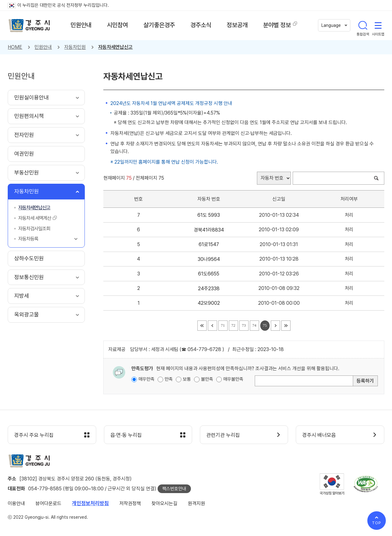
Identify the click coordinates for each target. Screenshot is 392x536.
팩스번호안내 (174, 489)
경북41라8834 (209, 230)
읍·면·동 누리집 (126, 435)
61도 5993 (209, 215)
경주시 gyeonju (29, 26)
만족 (169, 379)
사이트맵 (378, 25)
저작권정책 (130, 503)
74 (254, 325)
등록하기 (365, 381)
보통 (187, 379)
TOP (377, 523)
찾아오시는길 (164, 503)
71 (223, 325)
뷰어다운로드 (48, 503)
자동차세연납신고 (115, 47)
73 (244, 325)
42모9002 (209, 303)
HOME (15, 47)
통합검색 (363, 25)
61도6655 (209, 274)
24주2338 (209, 289)
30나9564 (209, 259)
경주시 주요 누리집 (34, 435)
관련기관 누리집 (223, 435)
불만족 (207, 379)
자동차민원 (75, 47)
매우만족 (146, 379)
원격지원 (196, 503)
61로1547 (209, 244)
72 (233, 325)
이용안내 (16, 503)
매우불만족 (233, 379)
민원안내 (43, 47)
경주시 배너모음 (319, 435)
